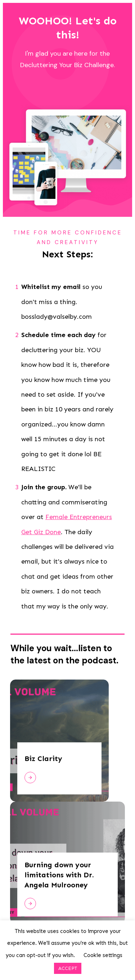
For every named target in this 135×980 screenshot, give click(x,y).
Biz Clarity (43, 759)
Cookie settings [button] (103, 955)
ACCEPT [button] (68, 968)
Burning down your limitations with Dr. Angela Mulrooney (59, 875)
